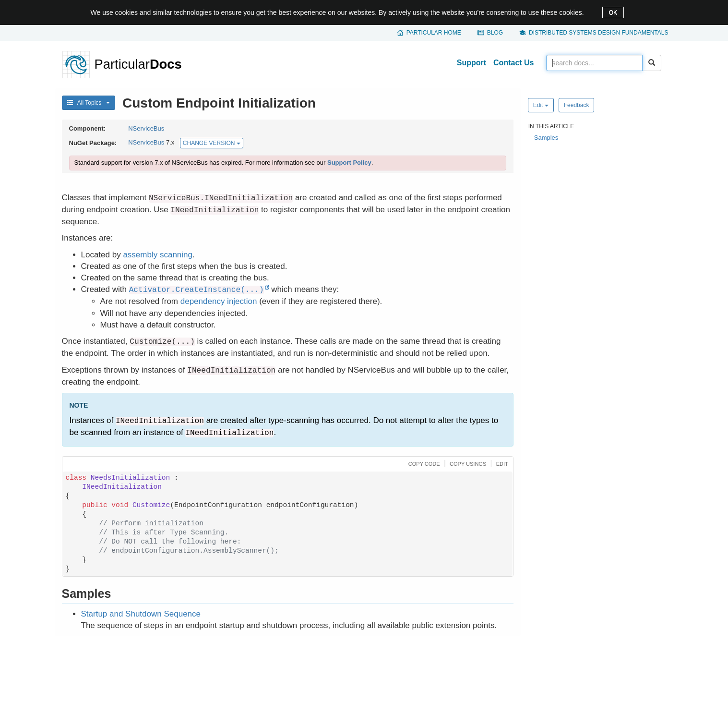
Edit (541, 105)
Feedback (577, 105)
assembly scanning (158, 255)
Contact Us (513, 63)
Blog (495, 33)
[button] (423, 463)
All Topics (89, 103)
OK (613, 12)
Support (471, 63)
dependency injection (219, 301)
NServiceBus (146, 128)
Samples (546, 138)
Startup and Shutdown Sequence (141, 614)
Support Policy (349, 163)
